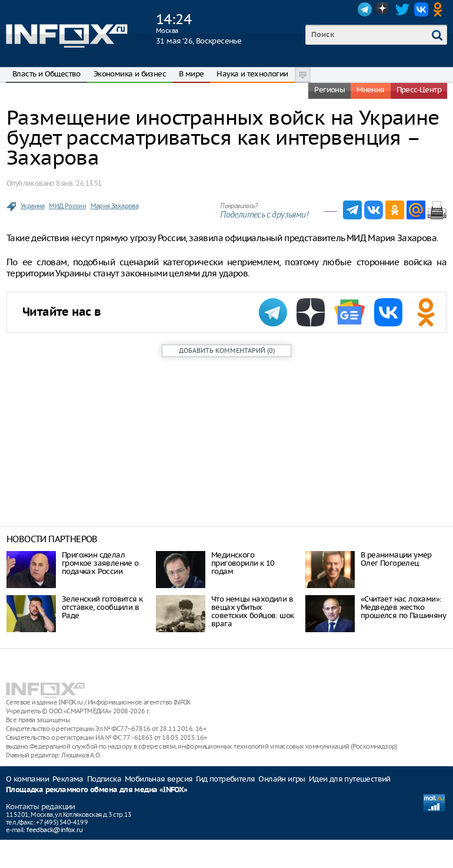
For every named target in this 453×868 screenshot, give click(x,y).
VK (421, 9)
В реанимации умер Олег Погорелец (396, 559)
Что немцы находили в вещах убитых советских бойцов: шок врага (252, 611)
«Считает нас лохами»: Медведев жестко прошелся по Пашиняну (403, 607)
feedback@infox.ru (54, 830)
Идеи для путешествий (350, 779)
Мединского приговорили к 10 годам (243, 563)
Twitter (402, 9)
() (227, 350)
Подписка (104, 779)
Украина (33, 206)
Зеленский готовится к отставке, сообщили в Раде (102, 607)
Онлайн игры (282, 779)
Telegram (365, 9)
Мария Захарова (115, 206)
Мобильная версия (159, 779)
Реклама (68, 779)
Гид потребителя (225, 779)
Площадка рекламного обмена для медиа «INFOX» (97, 790)
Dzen (384, 9)
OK (440, 9)
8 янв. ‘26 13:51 (79, 183)
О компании (27, 779)
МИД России (67, 206)
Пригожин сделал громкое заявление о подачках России (100, 563)
